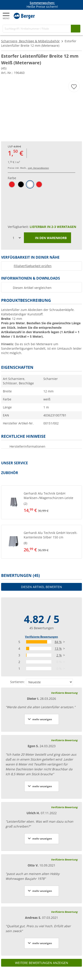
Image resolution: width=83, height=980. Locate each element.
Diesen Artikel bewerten (41, 587)
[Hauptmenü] (6, 16)
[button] (41, 502)
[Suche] (37, 29)
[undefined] (48, 502)
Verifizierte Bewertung (64, 693)
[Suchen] (76, 29)
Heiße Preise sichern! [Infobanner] (42, 5)
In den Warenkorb (47, 238)
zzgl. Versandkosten (38, 168)
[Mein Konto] (68, 15)
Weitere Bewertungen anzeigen (42, 963)
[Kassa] (76, 15)
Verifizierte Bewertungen (41, 637)
